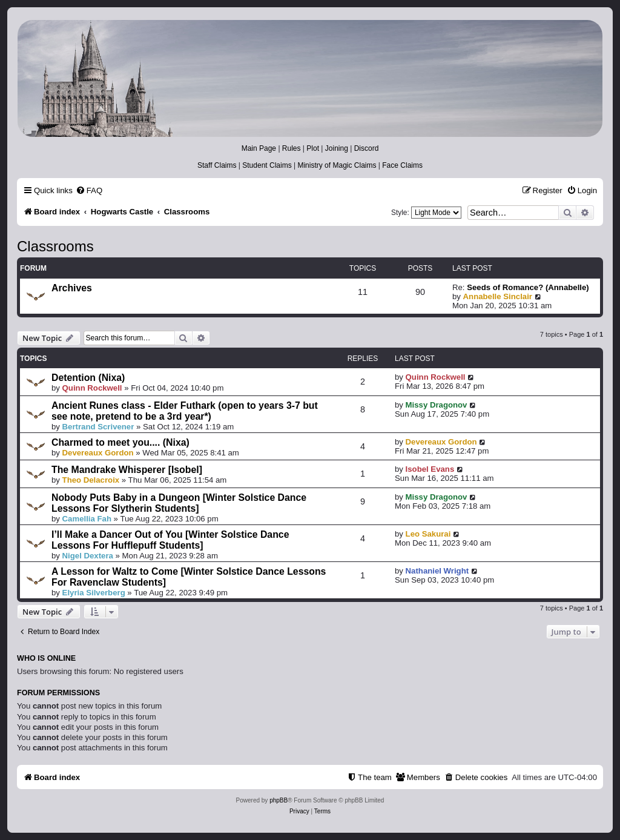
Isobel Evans (430, 469)
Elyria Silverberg (94, 593)
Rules (292, 148)
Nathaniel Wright (437, 571)
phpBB (279, 800)
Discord (367, 148)
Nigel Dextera (88, 556)
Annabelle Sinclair (498, 296)
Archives (72, 288)
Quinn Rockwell (92, 388)
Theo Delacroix (91, 480)
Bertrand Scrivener (98, 427)
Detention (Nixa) (88, 378)
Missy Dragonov (437, 405)
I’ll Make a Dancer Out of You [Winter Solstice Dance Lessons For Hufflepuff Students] (170, 540)
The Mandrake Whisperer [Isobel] (127, 470)
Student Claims (267, 165)
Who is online (46, 658)
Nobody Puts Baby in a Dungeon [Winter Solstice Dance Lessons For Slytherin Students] (179, 503)
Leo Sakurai (428, 534)
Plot (313, 148)
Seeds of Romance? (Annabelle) (528, 287)
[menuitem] (89, 190)
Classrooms (55, 246)
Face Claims (402, 165)
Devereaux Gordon (98, 453)
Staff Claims (217, 165)
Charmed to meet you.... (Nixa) (120, 442)
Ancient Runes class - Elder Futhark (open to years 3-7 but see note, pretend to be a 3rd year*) (185, 411)
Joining (337, 148)
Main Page (259, 148)
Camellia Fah (87, 519)
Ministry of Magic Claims (337, 165)
